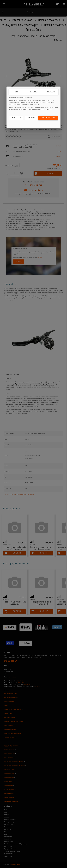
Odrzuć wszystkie (16, 118)
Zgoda (17, 92)
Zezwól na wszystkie (48, 118)
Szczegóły (33, 92)
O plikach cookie (50, 92)
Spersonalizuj (31, 118)
